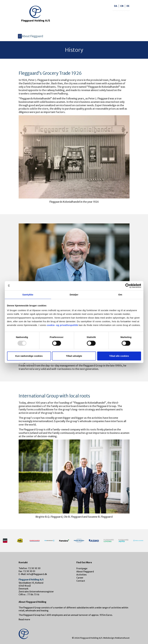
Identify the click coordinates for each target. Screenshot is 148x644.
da (116, 6)
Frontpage (82, 568)
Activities (81, 575)
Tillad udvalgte (74, 356)
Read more (24, 619)
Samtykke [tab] (28, 295)
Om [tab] (120, 295)
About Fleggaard (85, 572)
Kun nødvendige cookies (29, 356)
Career (80, 578)
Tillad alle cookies (119, 356)
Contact (81, 581)
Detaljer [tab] (74, 295)
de (128, 6)
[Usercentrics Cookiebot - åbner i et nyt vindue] (128, 286)
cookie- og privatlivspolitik (62, 325)
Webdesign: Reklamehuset (116, 638)
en (122, 6)
